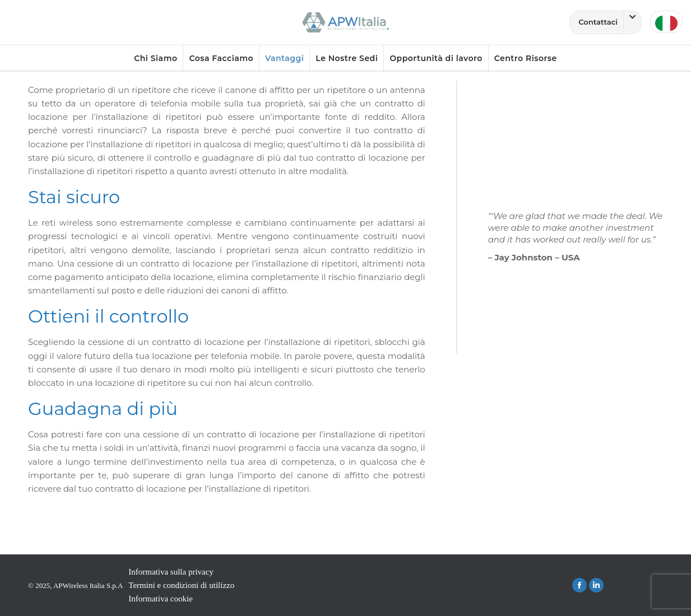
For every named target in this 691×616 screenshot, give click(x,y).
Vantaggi (284, 58)
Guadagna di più (103, 409)
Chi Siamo (156, 58)
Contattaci (610, 22)
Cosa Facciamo (221, 58)
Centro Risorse (526, 58)
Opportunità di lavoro (436, 58)
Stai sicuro (74, 197)
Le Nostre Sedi (347, 58)
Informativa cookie (161, 599)
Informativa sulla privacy (171, 572)
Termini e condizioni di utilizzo (181, 585)
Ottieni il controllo (108, 316)
